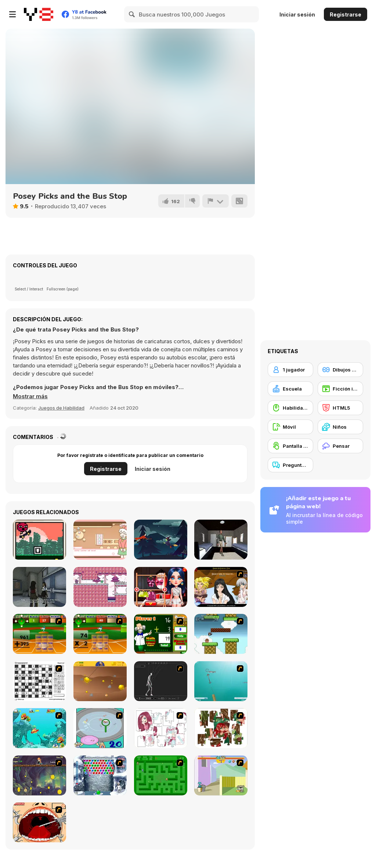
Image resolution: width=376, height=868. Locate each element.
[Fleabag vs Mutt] (221, 775)
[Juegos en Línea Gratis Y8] (39, 14)
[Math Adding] (161, 634)
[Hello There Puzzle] (161, 728)
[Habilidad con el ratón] (290, 408)
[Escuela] (290, 389)
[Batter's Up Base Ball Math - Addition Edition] (39, 634)
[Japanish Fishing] (100, 728)
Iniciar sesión (297, 14)
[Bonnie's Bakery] (100, 540)
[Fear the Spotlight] (39, 587)
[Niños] (340, 427)
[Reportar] (216, 201)
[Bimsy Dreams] (39, 540)
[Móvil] (290, 427)
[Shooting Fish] (221, 681)
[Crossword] (39, 681)
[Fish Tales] (39, 728)
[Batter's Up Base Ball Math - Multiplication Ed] (100, 634)
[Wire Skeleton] (161, 681)
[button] (30, 396)
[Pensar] (340, 446)
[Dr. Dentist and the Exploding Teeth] (39, 822)
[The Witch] (161, 540)
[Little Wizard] (100, 587)
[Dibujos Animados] (340, 370)
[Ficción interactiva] (340, 389)
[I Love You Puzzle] (221, 728)
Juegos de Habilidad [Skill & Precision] (61, 408)
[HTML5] (340, 408)
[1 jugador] (290, 370)
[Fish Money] (39, 775)
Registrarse (346, 14)
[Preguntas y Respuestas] (290, 465)
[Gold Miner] (100, 681)
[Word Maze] (161, 775)
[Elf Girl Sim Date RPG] (221, 587)
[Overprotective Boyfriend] (161, 587)
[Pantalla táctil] (290, 446)
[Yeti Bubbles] (100, 775)
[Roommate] (221, 540)
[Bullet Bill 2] (221, 634)
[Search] (132, 14)
